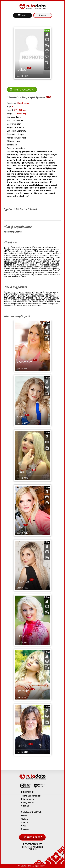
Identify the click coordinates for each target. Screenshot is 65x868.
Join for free (32, 837)
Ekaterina (23, 691)
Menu (24, 15)
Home (24, 816)
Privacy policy (28, 799)
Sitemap (25, 806)
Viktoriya (23, 581)
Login (43, 15)
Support (25, 829)
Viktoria (22, 636)
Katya (20, 417)
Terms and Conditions (31, 796)
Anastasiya (24, 362)
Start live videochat (24, 90)
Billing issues (27, 802)
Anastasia (24, 472)
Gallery (25, 819)
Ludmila (22, 746)
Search (25, 822)
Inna (20, 527)
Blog (23, 826)
